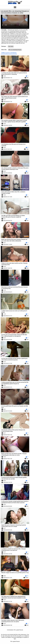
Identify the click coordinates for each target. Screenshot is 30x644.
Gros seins (11, 46)
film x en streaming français (15, 50)
